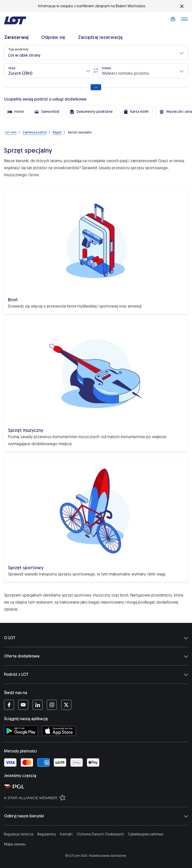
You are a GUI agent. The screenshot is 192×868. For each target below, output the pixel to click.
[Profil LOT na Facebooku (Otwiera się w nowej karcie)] (9, 705)
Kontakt (66, 834)
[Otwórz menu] (184, 21)
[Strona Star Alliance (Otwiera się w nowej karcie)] (97, 797)
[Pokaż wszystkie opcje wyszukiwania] (96, 87)
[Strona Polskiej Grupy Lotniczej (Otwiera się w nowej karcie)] (97, 786)
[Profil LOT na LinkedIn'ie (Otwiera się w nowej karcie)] (38, 705)
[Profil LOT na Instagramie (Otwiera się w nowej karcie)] (52, 705)
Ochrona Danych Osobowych (100, 834)
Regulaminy (47, 834)
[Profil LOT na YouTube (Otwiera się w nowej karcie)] (23, 705)
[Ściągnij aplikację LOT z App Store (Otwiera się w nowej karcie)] (59, 731)
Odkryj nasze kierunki (96, 816)
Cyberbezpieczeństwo (146, 834)
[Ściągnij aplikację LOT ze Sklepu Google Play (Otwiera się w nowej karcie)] (21, 731)
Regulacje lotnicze (19, 834)
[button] (96, 53)
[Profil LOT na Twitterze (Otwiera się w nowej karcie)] (66, 705)
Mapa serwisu (15, 844)
